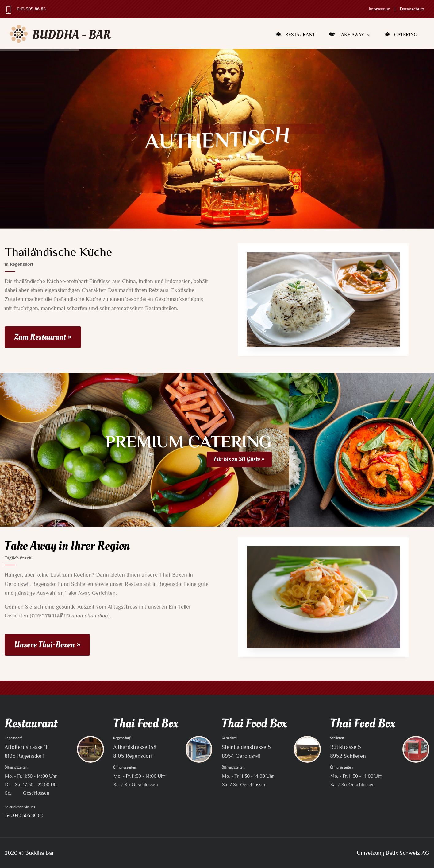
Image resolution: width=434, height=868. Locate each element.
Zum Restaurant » (43, 337)
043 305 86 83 (31, 9)
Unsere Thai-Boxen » (47, 645)
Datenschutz (412, 9)
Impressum (380, 9)
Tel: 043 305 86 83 (24, 815)
